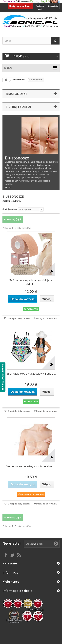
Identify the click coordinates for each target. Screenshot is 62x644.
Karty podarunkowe (20, 6)
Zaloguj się (53, 6)
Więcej (8, 187)
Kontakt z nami (40, 7)
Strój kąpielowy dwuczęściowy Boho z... (31, 374)
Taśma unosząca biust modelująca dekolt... (31, 282)
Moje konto (11, 582)
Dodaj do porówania (46, 318)
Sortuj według (10, 209)
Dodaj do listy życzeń (18, 318)
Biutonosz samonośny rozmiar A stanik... (31, 466)
